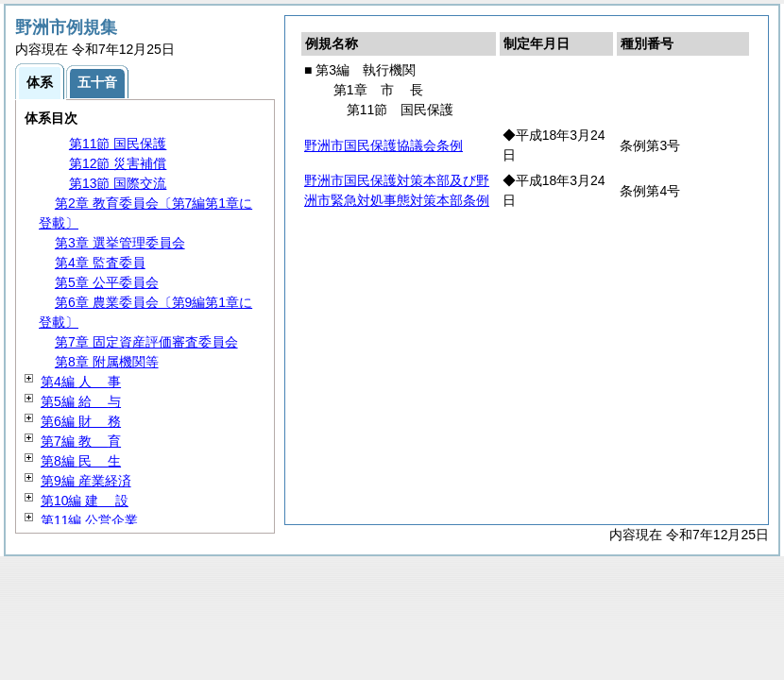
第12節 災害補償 (118, 163)
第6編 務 (81, 421)
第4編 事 (81, 382)
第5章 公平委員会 (107, 282)
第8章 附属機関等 (107, 362)
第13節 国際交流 (118, 183)
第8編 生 (81, 461)
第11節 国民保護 (118, 144)
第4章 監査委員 (100, 263)
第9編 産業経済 (86, 481)
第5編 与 (81, 401)
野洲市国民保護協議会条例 (383, 145)
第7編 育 (81, 441)
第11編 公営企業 (89, 520)
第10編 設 (85, 501)
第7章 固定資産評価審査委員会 (146, 342)
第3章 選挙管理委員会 (120, 243)
